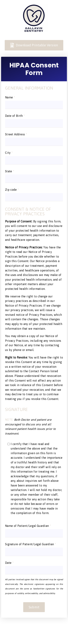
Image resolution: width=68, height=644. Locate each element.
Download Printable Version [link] (34, 45)
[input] (34, 105)
